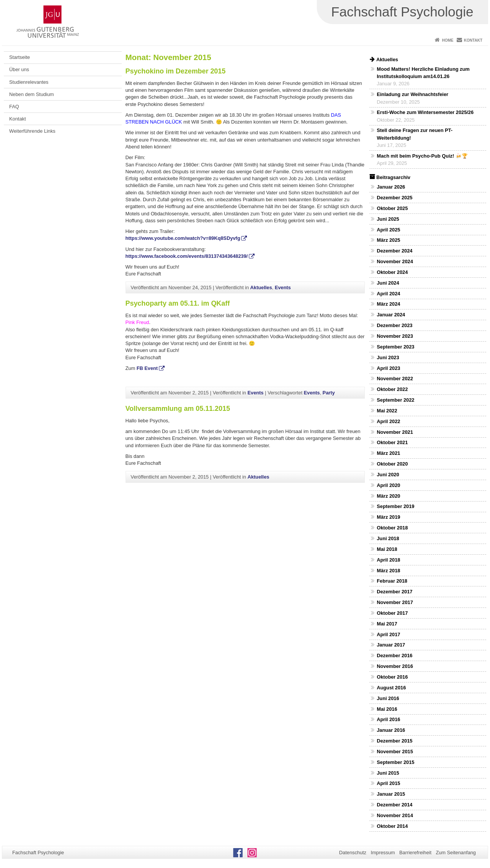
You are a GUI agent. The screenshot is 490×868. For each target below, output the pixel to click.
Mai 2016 (387, 709)
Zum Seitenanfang (456, 853)
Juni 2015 (388, 773)
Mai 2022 (387, 411)
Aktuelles (261, 287)
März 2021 (388, 453)
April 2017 (388, 634)
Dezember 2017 (394, 592)
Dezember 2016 (394, 655)
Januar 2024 (391, 315)
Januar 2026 (391, 187)
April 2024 (388, 294)
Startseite (20, 57)
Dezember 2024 (394, 251)
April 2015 (388, 783)
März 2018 (388, 571)
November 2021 (395, 432)
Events (283, 287)
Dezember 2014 (394, 805)
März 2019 (388, 517)
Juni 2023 (388, 357)
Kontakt (473, 40)
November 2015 (395, 752)
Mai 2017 (387, 624)
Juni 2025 (388, 219)
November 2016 (395, 666)
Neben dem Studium (32, 94)
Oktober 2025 (392, 208)
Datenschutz (353, 853)
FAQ (14, 107)
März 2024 (388, 304)
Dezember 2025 (394, 198)
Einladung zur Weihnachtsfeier (412, 94)
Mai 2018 (387, 549)
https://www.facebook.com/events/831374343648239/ (187, 256)
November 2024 (395, 261)
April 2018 (388, 560)
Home (448, 40)
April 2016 (388, 719)
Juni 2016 (388, 698)
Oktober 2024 (392, 272)
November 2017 (395, 602)
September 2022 (395, 400)
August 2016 (391, 688)
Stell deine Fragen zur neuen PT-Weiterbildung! (415, 134)
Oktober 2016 (392, 677)
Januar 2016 (391, 730)
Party (329, 393)
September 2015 (395, 762)
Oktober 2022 (392, 389)
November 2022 (395, 379)
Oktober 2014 (392, 826)
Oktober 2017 (392, 613)
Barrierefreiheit (415, 853)
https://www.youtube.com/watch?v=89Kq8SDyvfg (183, 238)
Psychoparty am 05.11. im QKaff (178, 303)
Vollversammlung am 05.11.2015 (178, 409)
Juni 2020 (388, 475)
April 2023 (388, 368)
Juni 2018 (388, 538)
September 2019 (395, 506)
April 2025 (388, 230)
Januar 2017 (391, 645)
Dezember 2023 (394, 325)
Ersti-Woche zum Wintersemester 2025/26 (425, 112)
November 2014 (395, 815)
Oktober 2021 (392, 442)
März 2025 (388, 240)
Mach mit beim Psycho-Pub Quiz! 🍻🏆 (422, 156)
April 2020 (388, 485)
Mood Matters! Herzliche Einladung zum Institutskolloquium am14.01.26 (423, 73)
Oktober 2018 (392, 528)
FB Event (147, 368)
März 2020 (388, 496)
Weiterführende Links (32, 131)
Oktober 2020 (392, 464)
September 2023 (395, 347)
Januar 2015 (391, 794)
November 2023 (395, 336)
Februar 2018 (392, 581)
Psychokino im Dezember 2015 (176, 71)
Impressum (383, 853)
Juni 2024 (388, 283)
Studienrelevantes (29, 82)
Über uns (19, 69)
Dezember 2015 (394, 741)
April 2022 (388, 421)
